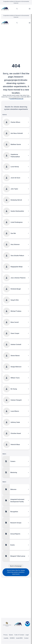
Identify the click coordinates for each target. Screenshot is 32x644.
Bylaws (11, 635)
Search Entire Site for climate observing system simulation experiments (16, 572)
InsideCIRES (19, 638)
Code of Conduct (19, 635)
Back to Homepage (16, 566)
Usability (6, 638)
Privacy (6, 635)
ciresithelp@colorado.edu (17, 99)
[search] (17, 9)
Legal (27, 635)
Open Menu (30, 9)
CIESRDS (12, 638)
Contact (26, 638)
